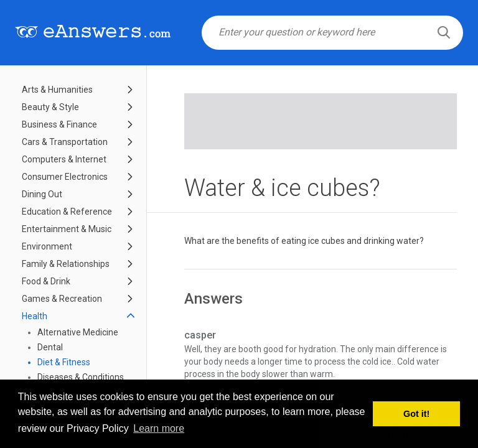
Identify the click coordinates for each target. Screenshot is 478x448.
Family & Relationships (66, 264)
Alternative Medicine (78, 332)
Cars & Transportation (65, 142)
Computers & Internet (64, 159)
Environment (47, 246)
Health (35, 316)
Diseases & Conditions (81, 377)
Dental (50, 347)
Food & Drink (46, 281)
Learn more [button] (159, 428)
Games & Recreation (62, 299)
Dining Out (42, 194)
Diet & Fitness (64, 362)
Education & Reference (67, 212)
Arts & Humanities (57, 90)
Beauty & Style (50, 107)
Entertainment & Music (67, 229)
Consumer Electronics (65, 177)
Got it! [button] (416, 414)
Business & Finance (59, 124)
